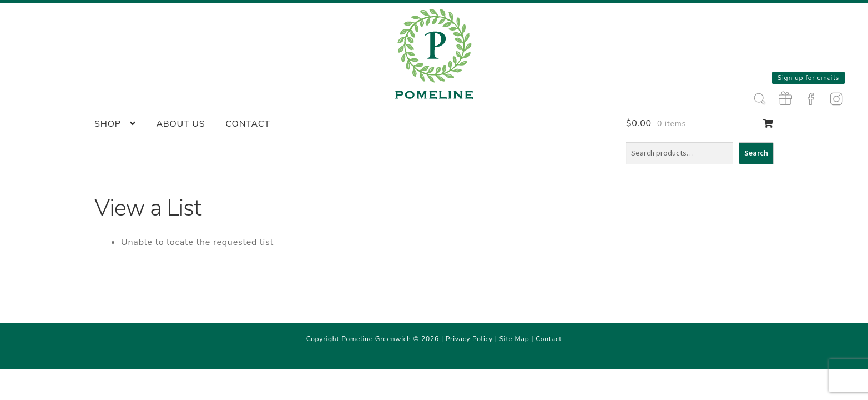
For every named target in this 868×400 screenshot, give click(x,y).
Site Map (514, 339)
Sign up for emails (808, 78)
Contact (248, 124)
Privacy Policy (469, 339)
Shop (108, 124)
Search (756, 153)
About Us (180, 124)
